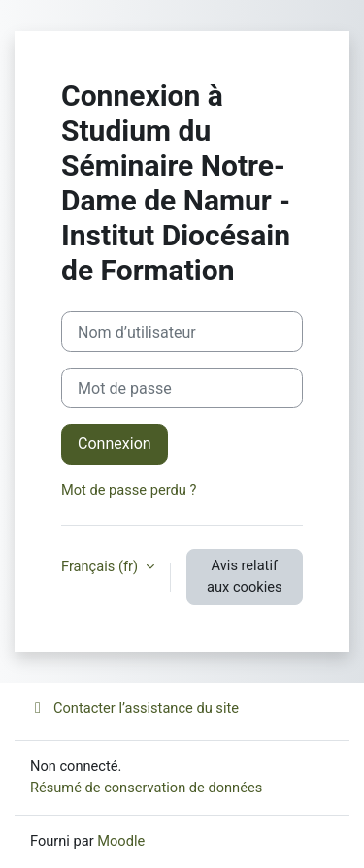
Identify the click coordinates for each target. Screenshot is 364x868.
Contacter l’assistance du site (134, 708)
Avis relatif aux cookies (244, 576)
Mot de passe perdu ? (129, 490)
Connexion (115, 444)
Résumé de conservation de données (146, 788)
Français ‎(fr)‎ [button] (101, 566)
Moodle (121, 841)
